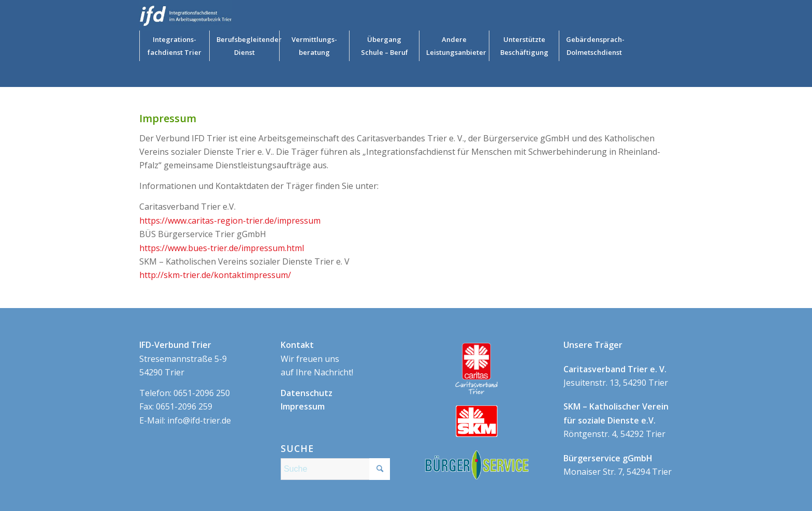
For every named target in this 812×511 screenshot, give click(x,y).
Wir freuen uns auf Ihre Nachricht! (317, 359)
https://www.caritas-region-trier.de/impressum (230, 221)
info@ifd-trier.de (199, 420)
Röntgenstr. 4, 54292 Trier (616, 420)
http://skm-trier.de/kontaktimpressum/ (215, 275)
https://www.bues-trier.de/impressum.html (222, 248)
